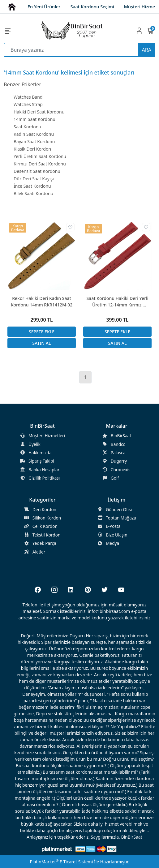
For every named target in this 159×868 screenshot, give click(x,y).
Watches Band (28, 97)
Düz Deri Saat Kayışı (34, 179)
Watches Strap (28, 104)
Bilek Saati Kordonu (33, 193)
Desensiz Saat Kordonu (37, 171)
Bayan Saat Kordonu (34, 141)
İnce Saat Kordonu (32, 186)
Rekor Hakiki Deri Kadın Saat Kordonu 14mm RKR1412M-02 (42, 301)
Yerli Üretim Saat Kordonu (40, 156)
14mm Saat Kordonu (34, 119)
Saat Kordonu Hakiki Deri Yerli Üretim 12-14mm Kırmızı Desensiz (117, 302)
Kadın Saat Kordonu (34, 134)
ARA (147, 50)
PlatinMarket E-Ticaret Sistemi (61, 862)
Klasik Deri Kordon (32, 149)
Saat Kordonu (27, 127)
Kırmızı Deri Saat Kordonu (40, 164)
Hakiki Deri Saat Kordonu (39, 112)
